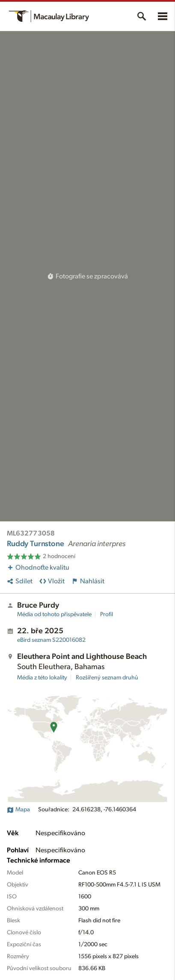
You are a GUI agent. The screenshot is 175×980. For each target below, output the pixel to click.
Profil (107, 614)
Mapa (18, 810)
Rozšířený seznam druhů (107, 678)
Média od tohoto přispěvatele (54, 614)
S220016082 (51, 640)
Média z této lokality (42, 678)
